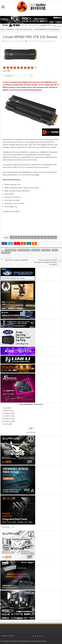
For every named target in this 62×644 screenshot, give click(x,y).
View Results (31, 432)
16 (52, 237)
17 (55, 237)
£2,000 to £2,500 (9, 419)
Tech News (10, 29)
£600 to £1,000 (8, 411)
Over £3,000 (8, 424)
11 (35, 237)
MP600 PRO (36, 250)
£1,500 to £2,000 (9, 416)
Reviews (45, 41)
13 (42, 237)
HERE (37, 175)
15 (49, 237)
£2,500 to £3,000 (9, 421)
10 (32, 237)
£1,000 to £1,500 (9, 413)
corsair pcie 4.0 (24, 250)
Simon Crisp (8, 41)
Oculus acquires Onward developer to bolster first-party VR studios (45, 261)
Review (55, 250)
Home (2, 29)
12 (39, 237)
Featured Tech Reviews (24, 29)
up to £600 (7, 408)
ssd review (6, 253)
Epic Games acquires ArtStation (17, 259)
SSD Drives (52, 41)
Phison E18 (46, 250)
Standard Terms (41, 641)
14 (45, 237)
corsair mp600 (11, 250)
